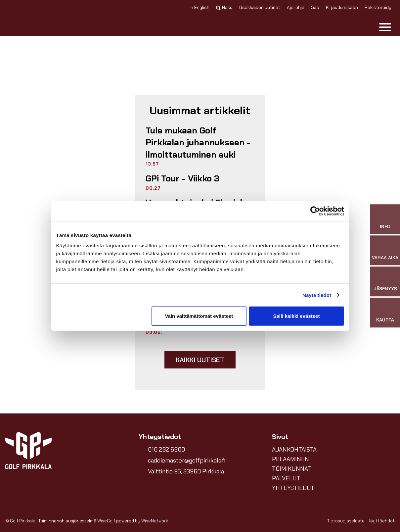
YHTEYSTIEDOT (293, 488)
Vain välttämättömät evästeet (199, 316)
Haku (224, 7)
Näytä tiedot (317, 295)
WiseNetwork (155, 521)
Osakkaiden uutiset (260, 7)
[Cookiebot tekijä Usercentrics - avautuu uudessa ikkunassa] (315, 211)
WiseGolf (106, 521)
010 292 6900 (166, 450)
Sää (315, 7)
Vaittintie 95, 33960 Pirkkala (186, 471)
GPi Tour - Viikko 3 (182, 178)
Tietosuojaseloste (346, 521)
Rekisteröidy (378, 7)
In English (200, 7)
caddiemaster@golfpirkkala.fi (187, 460)
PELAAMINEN (290, 459)
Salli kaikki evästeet (296, 316)
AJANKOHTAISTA (294, 450)
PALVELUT (286, 478)
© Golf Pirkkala (20, 521)
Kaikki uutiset (200, 360)
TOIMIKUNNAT (291, 469)
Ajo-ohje (296, 7)
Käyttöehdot (381, 521)
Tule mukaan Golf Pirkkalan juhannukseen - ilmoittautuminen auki (198, 143)
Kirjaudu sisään (342, 7)
